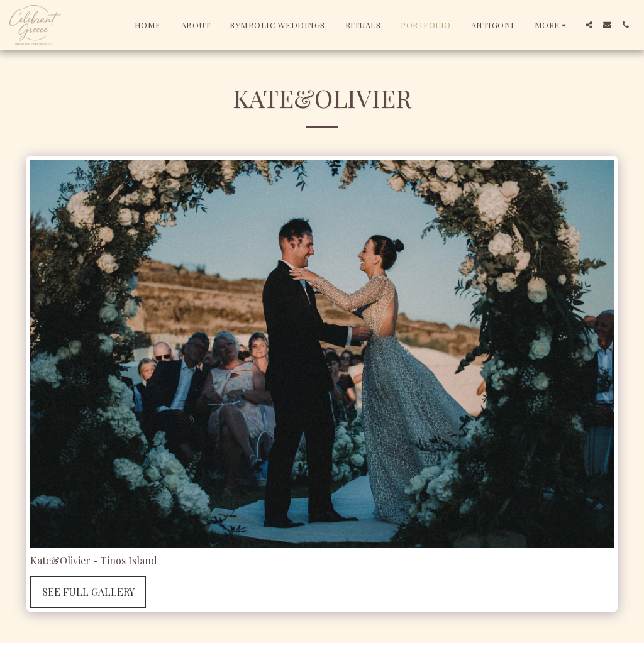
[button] (589, 25)
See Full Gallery (88, 592)
